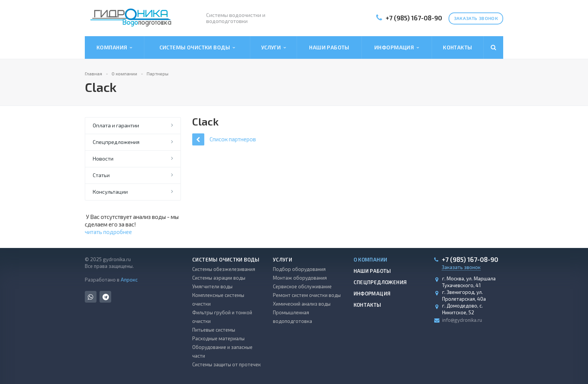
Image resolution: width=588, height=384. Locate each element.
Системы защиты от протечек (227, 364)
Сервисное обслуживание (302, 286)
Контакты (457, 47)
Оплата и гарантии (116, 125)
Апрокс (129, 280)
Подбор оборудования (299, 269)
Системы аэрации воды (219, 278)
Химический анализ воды (302, 304)
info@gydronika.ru (462, 320)
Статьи (101, 175)
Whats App (91, 297)
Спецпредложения (116, 142)
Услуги (274, 47)
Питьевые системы (214, 330)
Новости (103, 158)
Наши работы (329, 47)
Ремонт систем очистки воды (307, 295)
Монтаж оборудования (300, 278)
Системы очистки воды (197, 47)
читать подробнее (108, 232)
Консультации (110, 192)
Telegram (106, 297)
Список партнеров (224, 139)
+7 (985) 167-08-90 (414, 18)
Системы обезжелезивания (224, 269)
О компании (371, 260)
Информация (397, 47)
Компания (114, 47)
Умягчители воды (212, 286)
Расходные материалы (218, 338)
